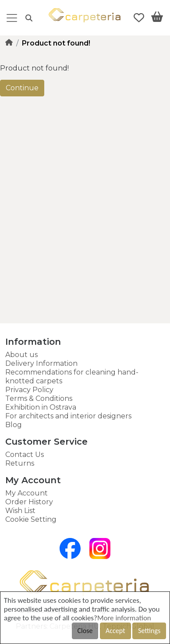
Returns (20, 463)
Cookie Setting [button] (31, 519)
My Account (27, 493)
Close (85, 631)
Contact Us (25, 455)
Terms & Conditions (39, 398)
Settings (149, 631)
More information (124, 618)
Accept (115, 631)
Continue (22, 88)
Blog (14, 425)
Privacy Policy (29, 390)
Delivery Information (41, 363)
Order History (29, 502)
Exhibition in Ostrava (41, 407)
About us (21, 355)
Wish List (20, 511)
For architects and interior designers (68, 416)
